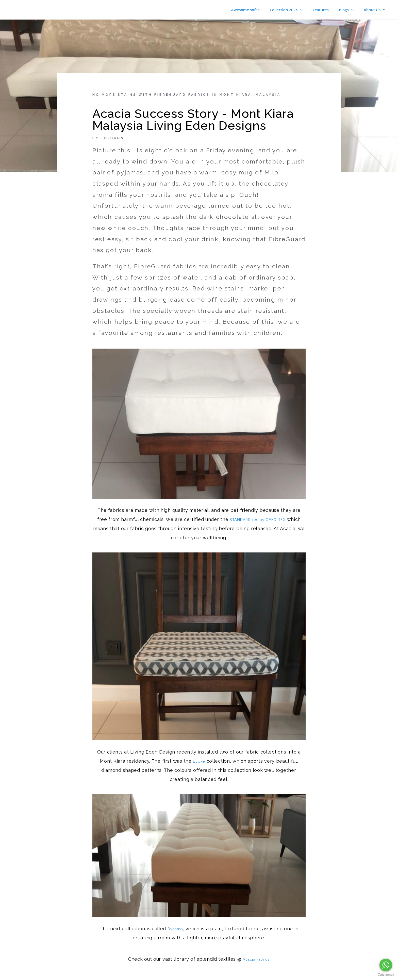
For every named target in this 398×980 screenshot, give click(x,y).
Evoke (199, 762)
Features (321, 10)
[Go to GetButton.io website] (386, 975)
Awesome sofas (245, 10)
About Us (375, 10)
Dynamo (175, 930)
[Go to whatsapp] (386, 965)
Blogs (346, 10)
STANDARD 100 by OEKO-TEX (265, 520)
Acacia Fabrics (256, 960)
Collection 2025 (286, 10)
